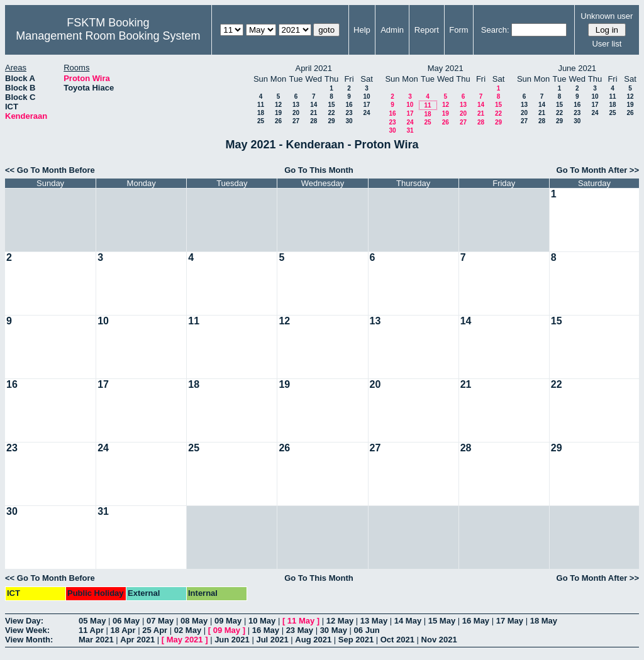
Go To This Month (319, 170)
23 (349, 113)
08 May (194, 621)
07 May (160, 621)
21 (314, 113)
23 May (300, 630)
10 (366, 96)
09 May (228, 621)
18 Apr (123, 630)
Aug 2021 (313, 640)
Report (427, 30)
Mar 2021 (96, 640)
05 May (92, 621)
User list (607, 44)
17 (366, 105)
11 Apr (91, 630)
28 (314, 121)
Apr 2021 (137, 640)
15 (331, 105)
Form (458, 30)
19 (278, 113)
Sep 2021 (356, 640)
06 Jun (367, 630)
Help (362, 30)
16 (349, 105)
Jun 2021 (232, 640)
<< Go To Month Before (50, 170)
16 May (476, 621)
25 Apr (155, 630)
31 (410, 130)
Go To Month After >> (598, 170)
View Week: (27, 630)
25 (261, 121)
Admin (392, 30)
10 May (262, 621)
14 (314, 105)
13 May (374, 621)
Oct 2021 (397, 640)
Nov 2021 (439, 640)
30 (349, 121)
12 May (340, 621)
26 (278, 121)
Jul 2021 (272, 640)
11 (261, 105)
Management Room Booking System (108, 36)
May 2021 (185, 640)
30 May (334, 630)
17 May (510, 621)
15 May (442, 621)
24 (366, 113)
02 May (188, 630)
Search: (495, 30)
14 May (408, 621)
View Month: (29, 640)
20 (296, 113)
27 (296, 121)
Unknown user (607, 16)
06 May (126, 621)
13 (296, 105)
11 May (301, 621)
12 (278, 105)
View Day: (24, 621)
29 (331, 121)
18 (261, 113)
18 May (544, 621)
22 (331, 113)
